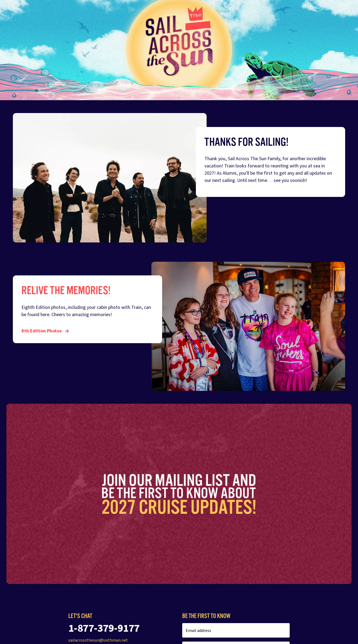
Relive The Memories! (66, 290)
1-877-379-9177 (104, 628)
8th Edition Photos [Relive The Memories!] (45, 331)
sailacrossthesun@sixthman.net (98, 640)
